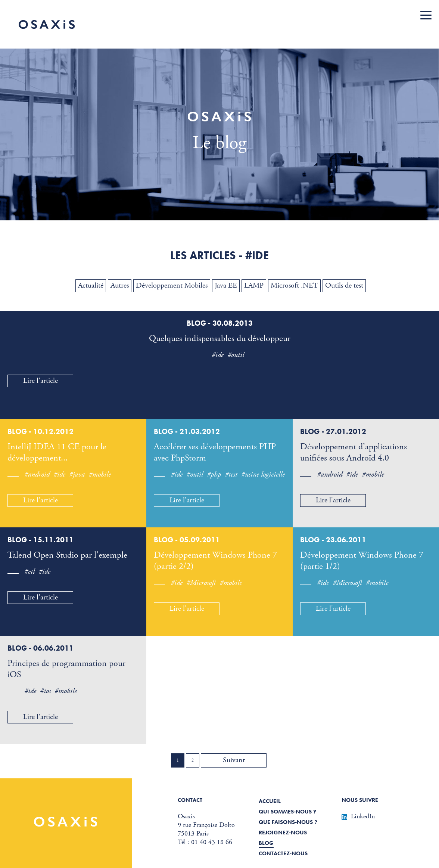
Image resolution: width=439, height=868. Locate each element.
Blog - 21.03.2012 (187, 431)
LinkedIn (358, 816)
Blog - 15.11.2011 (41, 540)
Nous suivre (360, 800)
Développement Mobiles (172, 286)
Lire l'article (41, 381)
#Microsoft (201, 583)
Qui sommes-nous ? (287, 812)
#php (214, 475)
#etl (29, 572)
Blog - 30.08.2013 (220, 323)
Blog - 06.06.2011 (41, 648)
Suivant (234, 760)
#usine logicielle (263, 475)
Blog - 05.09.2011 (187, 540)
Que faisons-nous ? (288, 822)
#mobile (100, 475)
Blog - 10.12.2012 (41, 431)
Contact (190, 800)
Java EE (226, 286)
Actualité (91, 286)
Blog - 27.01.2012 (333, 431)
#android (37, 475)
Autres (120, 286)
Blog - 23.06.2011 (333, 540)
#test (231, 475)
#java (77, 475)
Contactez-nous (283, 853)
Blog (266, 843)
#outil (236, 355)
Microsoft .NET (294, 286)
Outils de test (344, 286)
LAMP (254, 286)
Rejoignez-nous (283, 833)
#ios (45, 691)
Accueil (270, 801)
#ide (218, 355)
